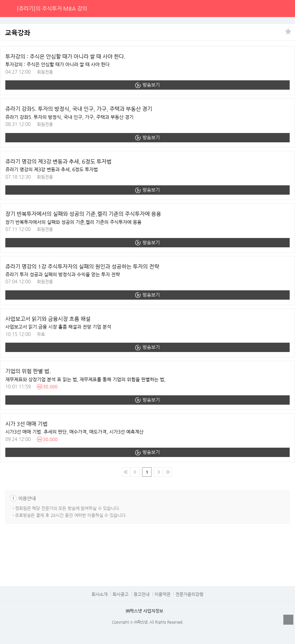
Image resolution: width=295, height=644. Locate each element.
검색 (273, 8)
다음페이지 (158, 472)
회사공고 (121, 594)
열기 (288, 620)
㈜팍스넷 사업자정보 (145, 611)
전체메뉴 (286, 8)
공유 (288, 31)
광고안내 (142, 594)
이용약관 (162, 594)
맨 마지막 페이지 (167, 472)
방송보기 (151, 85)
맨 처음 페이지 (126, 472)
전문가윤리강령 (189, 594)
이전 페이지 (135, 472)
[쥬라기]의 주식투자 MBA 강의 (52, 8)
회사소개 (100, 594)
